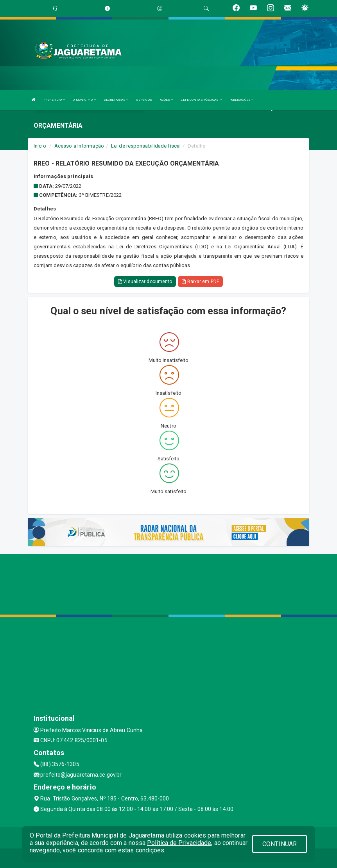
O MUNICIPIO (84, 100)
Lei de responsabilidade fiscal (146, 146)
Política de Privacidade (179, 843)
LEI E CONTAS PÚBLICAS (201, 100)
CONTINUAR (280, 844)
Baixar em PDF (200, 282)
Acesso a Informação (79, 146)
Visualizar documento (145, 282)
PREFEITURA (54, 100)
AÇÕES (167, 100)
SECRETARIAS (116, 100)
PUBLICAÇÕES (241, 100)
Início (40, 146)
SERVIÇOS (144, 100)
